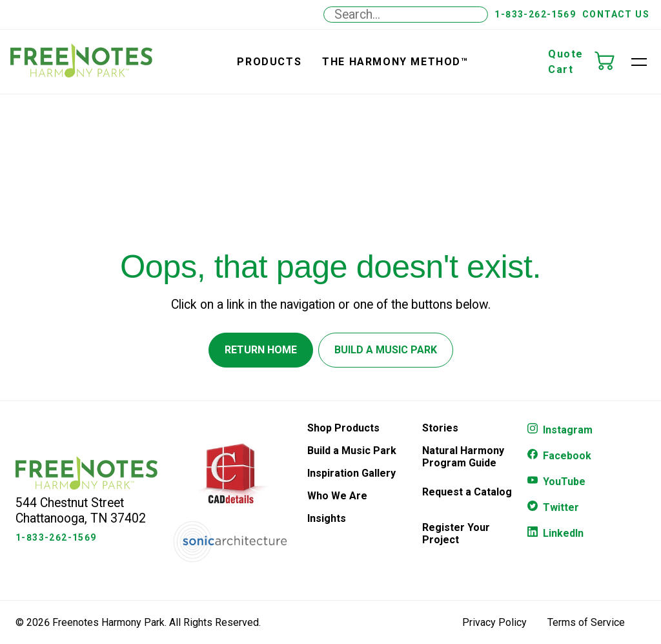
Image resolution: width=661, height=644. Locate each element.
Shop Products (343, 428)
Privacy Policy (494, 622)
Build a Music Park (352, 451)
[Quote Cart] (611, 62)
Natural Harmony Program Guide (463, 457)
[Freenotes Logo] (86, 486)
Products (269, 62)
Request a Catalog (467, 492)
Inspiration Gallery (351, 473)
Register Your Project (456, 534)
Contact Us (616, 14)
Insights (327, 518)
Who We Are (337, 496)
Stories (440, 428)
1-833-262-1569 (535, 14)
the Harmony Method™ (395, 62)
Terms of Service (586, 622)
